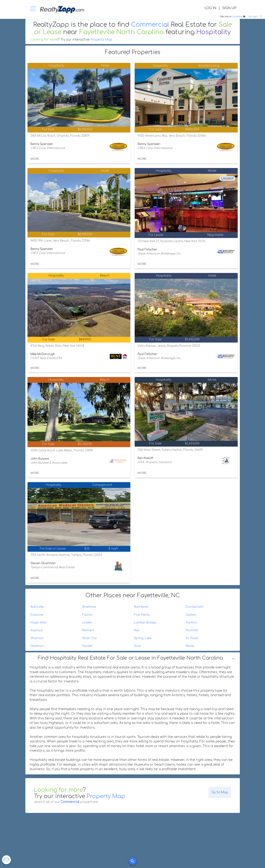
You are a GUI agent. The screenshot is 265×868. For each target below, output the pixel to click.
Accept (253, 17)
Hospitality (214, 32)
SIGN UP (229, 8)
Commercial (150, 25)
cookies (237, 17)
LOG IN (210, 8)
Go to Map (220, 792)
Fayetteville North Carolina (122, 32)
